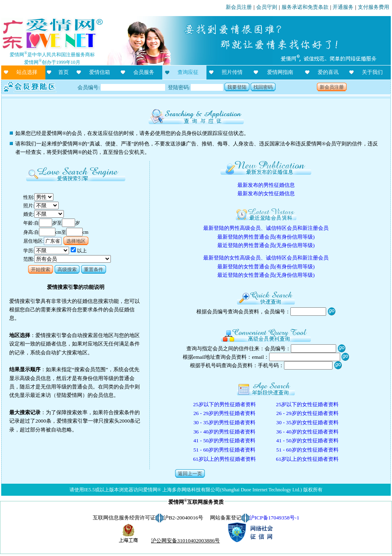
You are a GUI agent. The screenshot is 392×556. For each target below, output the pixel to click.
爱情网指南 (280, 72)
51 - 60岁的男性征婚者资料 (224, 450)
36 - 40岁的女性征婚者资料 (307, 432)
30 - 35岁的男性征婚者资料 (224, 422)
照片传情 (232, 72)
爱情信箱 (100, 72)
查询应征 (188, 72)
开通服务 (343, 7)
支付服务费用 (374, 7)
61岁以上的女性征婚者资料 (307, 459)
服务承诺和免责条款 (305, 7)
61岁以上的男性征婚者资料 (225, 459)
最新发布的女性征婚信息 (266, 193)
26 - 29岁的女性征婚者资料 (307, 413)
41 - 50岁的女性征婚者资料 (307, 441)
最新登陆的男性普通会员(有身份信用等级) (266, 237)
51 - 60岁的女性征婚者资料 (307, 450)
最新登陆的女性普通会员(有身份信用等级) (266, 267)
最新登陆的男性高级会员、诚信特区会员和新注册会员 (266, 228)
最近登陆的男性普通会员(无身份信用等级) (266, 245)
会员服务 (144, 72)
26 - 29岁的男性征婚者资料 (224, 413)
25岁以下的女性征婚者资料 (307, 404)
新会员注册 (239, 7)
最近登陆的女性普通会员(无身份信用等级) (266, 275)
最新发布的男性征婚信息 (266, 185)
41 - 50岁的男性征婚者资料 (224, 441)
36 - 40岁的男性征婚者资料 (224, 432)
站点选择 (27, 72)
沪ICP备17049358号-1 (274, 518)
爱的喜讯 (328, 72)
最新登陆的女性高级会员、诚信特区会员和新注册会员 (266, 258)
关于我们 (372, 72)
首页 (63, 72)
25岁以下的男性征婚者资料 (225, 404)
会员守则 (267, 7)
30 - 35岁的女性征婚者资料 (307, 422)
